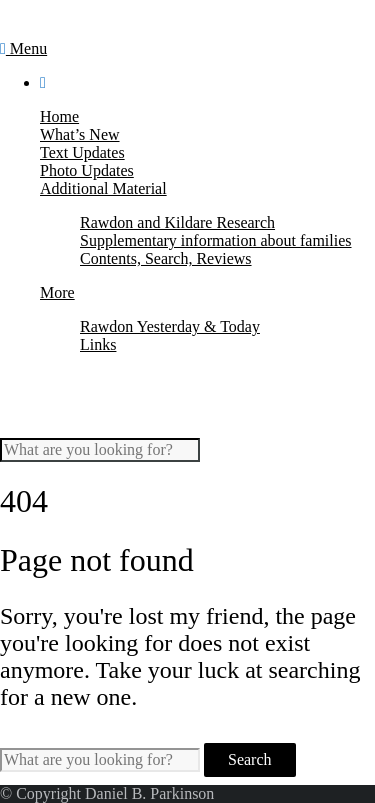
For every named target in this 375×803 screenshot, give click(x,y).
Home (59, 116)
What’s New (80, 134)
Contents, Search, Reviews (166, 258)
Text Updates (82, 152)
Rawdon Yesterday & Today (170, 326)
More (57, 292)
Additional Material (103, 188)
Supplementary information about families (216, 240)
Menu (23, 48)
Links (98, 344)
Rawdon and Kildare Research (177, 222)
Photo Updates (87, 170)
